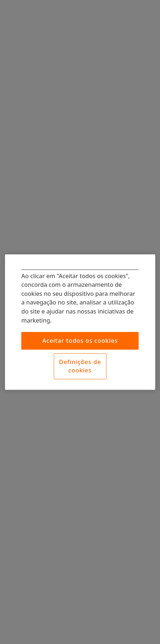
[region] (80, 322)
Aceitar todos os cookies (80, 340)
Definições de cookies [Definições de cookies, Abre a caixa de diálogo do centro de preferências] (80, 366)
